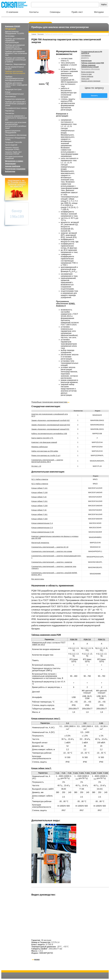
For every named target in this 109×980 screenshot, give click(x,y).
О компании (12, 12)
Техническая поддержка (15, 169)
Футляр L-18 (36, 466)
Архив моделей (11, 145)
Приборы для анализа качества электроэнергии (15, 72)
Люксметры (10, 113)
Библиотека (10, 171)
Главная (34, 34)
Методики (99, 12)
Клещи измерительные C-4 (42, 523)
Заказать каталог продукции (91, 81)
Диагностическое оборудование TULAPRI (15, 32)
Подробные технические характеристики (50, 402)
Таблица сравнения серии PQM (93, 63)
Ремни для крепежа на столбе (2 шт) (46, 455)
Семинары (55, 12)
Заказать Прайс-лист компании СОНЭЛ (13, 153)
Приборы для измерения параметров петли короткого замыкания (15, 47)
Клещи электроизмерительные (14, 93)
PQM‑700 (74, 639)
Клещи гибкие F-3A (39, 510)
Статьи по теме (86, 74)
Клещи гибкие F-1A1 (39, 488)
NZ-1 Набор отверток (40, 479)
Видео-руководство (88, 72)
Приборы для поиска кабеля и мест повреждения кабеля (16, 85)
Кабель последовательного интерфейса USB (49, 434)
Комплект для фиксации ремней (44, 442)
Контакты (34, 12)
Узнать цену (85, 79)
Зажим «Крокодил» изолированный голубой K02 (50, 420)
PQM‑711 (102, 639)
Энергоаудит (10, 164)
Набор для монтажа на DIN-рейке (45, 451)
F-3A (70, 773)
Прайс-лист (77, 12)
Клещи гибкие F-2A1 (39, 501)
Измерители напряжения (15, 99)
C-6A (101, 723)
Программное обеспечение (16, 135)
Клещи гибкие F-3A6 (39, 519)
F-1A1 (76, 773)
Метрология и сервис (14, 161)
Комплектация (86, 61)
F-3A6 (106, 773)
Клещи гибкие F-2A (39, 497)
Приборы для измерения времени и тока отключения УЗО (16, 53)
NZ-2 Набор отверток (40, 484)
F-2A (64, 773)
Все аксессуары (38, 579)
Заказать (94, 96)
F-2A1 (82, 773)
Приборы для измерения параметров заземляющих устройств (16, 60)
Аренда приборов (13, 166)
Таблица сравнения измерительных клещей (90, 66)
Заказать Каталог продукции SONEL (12, 148)
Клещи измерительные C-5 (42, 528)
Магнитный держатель (40, 543)
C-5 (85, 723)
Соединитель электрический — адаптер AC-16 (50, 547)
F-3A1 (88, 773)
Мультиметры (10, 97)
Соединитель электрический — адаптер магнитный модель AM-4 (47, 461)
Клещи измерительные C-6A (43, 532)
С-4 (68, 723)
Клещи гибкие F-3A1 (39, 514)
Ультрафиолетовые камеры (16, 108)
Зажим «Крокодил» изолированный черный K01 (50, 429)
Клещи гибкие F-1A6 (39, 492)
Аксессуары (10, 36)
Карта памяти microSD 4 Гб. (42, 438)
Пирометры (10, 111)
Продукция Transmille (14, 142)
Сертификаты (86, 56)
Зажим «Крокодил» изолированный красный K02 (51, 425)
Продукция (10, 29)
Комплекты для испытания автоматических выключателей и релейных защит (16, 125)
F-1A (58, 773)
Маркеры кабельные (40, 447)
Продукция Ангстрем (13, 89)
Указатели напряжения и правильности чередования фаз (16, 118)
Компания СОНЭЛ (13, 26)
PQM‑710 (87, 639)
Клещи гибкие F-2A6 (39, 506)
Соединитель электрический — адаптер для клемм (52, 551)
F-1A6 (94, 773)
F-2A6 (100, 773)
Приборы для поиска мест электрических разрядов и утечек (15, 104)
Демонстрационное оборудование (13, 132)
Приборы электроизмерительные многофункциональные (14, 78)
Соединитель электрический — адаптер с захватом (52, 562)
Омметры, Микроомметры (15, 64)
